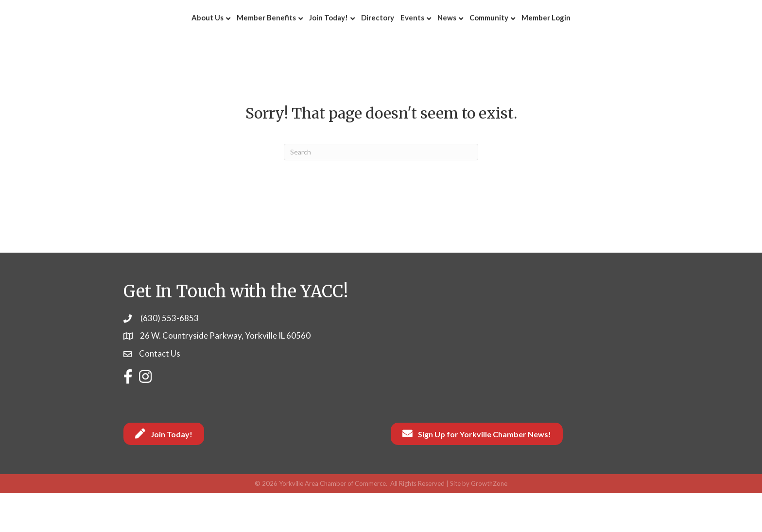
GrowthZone (489, 522)
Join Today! (265, 36)
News (511, 36)
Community (553, 36)
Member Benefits (203, 36)
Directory (314, 36)
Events (476, 36)
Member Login (610, 36)
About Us (144, 36)
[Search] (381, 191)
